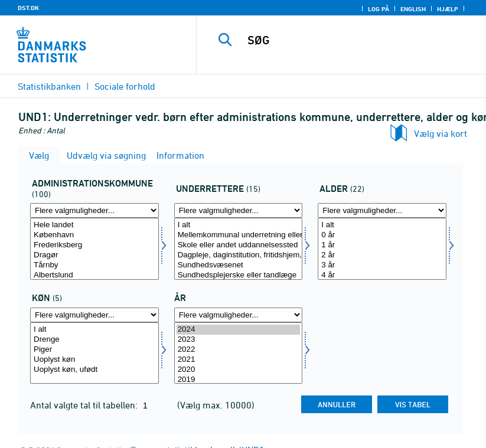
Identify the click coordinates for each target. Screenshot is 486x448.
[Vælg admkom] (94, 249)
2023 (239, 340)
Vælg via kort (441, 133)
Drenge (94, 340)
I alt (239, 225)
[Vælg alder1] (382, 249)
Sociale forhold (125, 86)
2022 (239, 350)
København (94, 235)
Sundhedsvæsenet (239, 265)
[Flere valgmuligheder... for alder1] (382, 210)
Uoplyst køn (94, 360)
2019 (239, 380)
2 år (382, 255)
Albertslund (94, 275)
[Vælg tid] (239, 353)
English (413, 9)
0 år (382, 235)
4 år (382, 275)
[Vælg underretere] (239, 249)
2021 (239, 360)
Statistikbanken (49, 86)
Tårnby (94, 265)
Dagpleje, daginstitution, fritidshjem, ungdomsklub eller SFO (239, 255)
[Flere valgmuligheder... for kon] (94, 315)
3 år (382, 265)
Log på (379, 9)
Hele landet (94, 225)
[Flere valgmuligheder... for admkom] (94, 210)
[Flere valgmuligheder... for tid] (239, 315)
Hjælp (448, 9)
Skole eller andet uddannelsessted (239, 245)
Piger (94, 350)
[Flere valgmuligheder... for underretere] (239, 210)
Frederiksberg (94, 245)
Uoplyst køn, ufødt (94, 370)
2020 (239, 370)
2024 (239, 330)
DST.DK (28, 8)
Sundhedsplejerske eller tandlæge (239, 275)
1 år (382, 245)
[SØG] (357, 40)
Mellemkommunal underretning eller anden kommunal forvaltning (239, 235)
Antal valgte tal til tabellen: (85, 405)
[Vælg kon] (94, 353)
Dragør (94, 255)
